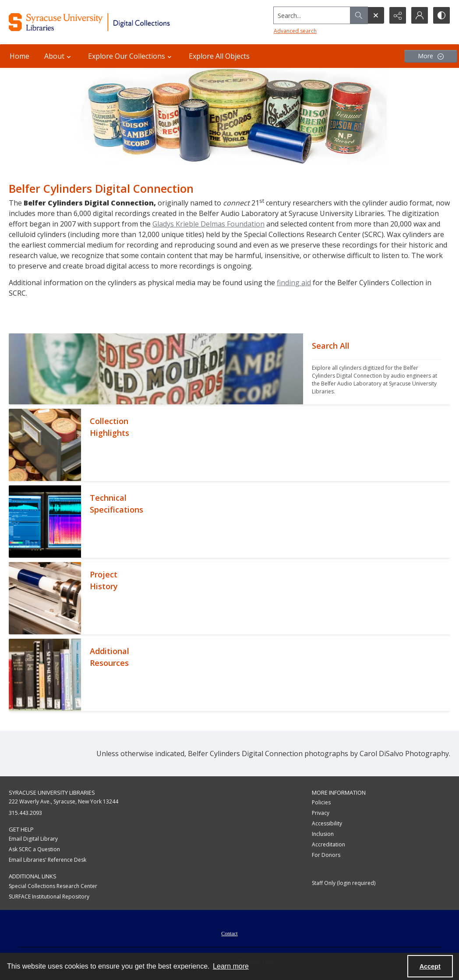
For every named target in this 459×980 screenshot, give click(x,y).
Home (19, 56)
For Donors (326, 855)
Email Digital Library (33, 839)
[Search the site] (312, 15)
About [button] (59, 56)
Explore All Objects (219, 56)
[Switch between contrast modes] (441, 15)
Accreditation (328, 844)
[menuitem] (229, 933)
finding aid (294, 283)
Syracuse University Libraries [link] (52, 792)
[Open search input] (376, 15)
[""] (377, 369)
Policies (321, 802)
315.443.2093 (25, 813)
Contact (229, 934)
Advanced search (295, 31)
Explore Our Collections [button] (131, 56)
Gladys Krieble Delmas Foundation (208, 224)
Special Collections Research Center (53, 886)
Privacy (321, 813)
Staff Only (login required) (344, 883)
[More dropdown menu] (431, 56)
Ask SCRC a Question (34, 849)
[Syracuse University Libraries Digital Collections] (109, 22)
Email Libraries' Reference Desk (48, 860)
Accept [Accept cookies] (430, 966)
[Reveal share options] (398, 15)
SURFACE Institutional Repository (49, 897)
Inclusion (323, 834)
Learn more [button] (231, 966)
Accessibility (327, 823)
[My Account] (420, 15)
